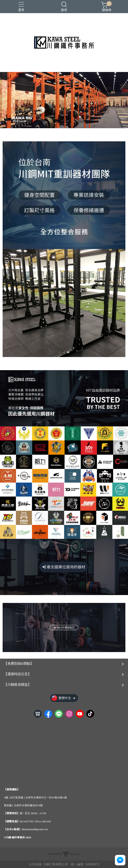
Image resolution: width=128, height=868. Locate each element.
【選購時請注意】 (18, 674)
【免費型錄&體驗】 (19, 663)
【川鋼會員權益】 (18, 684)
